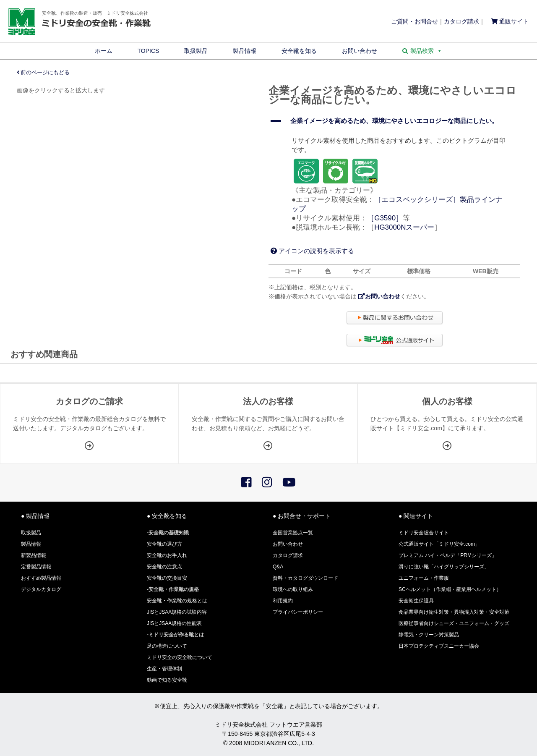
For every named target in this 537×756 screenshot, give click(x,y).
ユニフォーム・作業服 (424, 578)
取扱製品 (196, 51)
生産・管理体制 (164, 669)
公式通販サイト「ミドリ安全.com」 (439, 544)
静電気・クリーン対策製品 (429, 635)
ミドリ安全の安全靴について (180, 657)
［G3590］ (385, 218)
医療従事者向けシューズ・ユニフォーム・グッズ (454, 623)
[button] (394, 121)
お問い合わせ (360, 51)
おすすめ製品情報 (41, 578)
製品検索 (426, 51)
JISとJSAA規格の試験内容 (177, 612)
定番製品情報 (36, 567)
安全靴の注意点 (164, 567)
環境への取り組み (293, 589)
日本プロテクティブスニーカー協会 (439, 646)
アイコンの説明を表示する (312, 251)
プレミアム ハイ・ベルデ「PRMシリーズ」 (448, 555)
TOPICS (149, 51)
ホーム (104, 51)
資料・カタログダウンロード (305, 578)
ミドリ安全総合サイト (424, 533)
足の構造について (167, 646)
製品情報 (245, 51)
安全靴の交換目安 (167, 578)
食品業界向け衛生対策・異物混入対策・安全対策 (454, 612)
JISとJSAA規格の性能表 (174, 623)
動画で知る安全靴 (167, 680)
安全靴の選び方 (164, 544)
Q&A (278, 567)
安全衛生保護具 (416, 601)
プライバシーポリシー (298, 612)
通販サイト (510, 21)
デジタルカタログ (41, 589)
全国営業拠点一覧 (293, 533)
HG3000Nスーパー (404, 227)
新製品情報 (34, 555)
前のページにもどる (43, 73)
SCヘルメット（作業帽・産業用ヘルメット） (450, 589)
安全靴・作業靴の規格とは (177, 601)
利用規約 (283, 601)
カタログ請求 (461, 21)
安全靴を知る (299, 51)
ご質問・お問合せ (414, 21)
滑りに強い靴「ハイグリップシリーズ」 (444, 567)
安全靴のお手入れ (167, 555)
